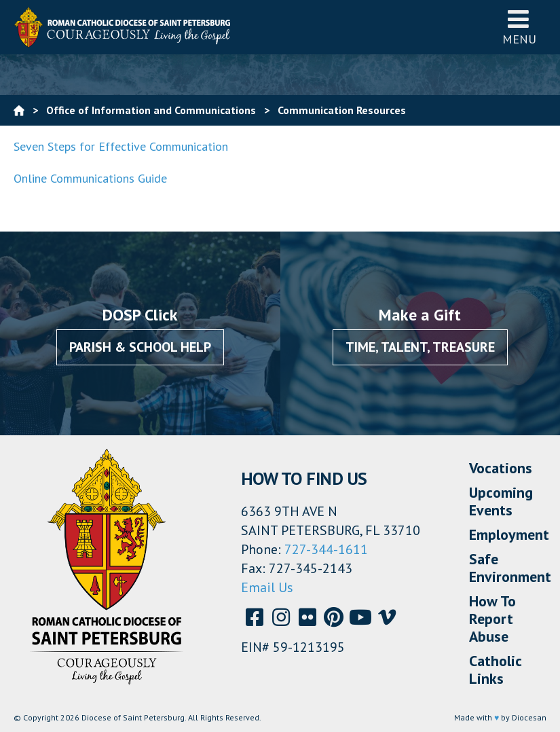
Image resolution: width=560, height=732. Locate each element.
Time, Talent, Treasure (420, 347)
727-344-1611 (326, 549)
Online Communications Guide (90, 178)
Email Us (267, 587)
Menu (519, 27)
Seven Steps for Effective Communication (121, 146)
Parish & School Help (140, 347)
